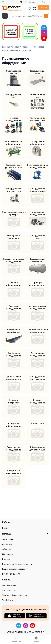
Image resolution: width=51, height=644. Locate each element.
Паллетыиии (37, 423)
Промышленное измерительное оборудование (37, 119)
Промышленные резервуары (37, 260)
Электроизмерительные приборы (14, 213)
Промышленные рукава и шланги (14, 166)
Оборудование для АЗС (14, 72)
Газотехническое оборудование (14, 143)
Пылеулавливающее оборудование (37, 166)
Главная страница (11, 47)
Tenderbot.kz (8, 600)
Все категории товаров (33, 47)
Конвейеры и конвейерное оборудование (14, 331)
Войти (44, 8)
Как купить (7, 544)
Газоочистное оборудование (14, 448)
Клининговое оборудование (37, 213)
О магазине (7, 539)
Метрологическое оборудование (37, 307)
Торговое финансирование (15, 595)
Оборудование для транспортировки (14, 96)
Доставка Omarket (11, 590)
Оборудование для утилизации (37, 378)
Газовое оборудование (14, 284)
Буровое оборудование (37, 401)
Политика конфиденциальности (17, 564)
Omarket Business (10, 585)
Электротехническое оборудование (14, 260)
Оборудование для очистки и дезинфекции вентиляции (14, 190)
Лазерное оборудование (14, 307)
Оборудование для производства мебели (37, 237)
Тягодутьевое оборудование (37, 143)
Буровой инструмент (14, 401)
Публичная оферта (11, 574)
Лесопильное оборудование (37, 354)
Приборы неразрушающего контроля (37, 284)
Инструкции (8, 554)
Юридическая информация (15, 569)
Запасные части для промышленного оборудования (37, 96)
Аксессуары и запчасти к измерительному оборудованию (14, 237)
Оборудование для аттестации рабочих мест (37, 448)
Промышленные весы (37, 72)
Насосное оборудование (14, 119)
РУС (45, 2)
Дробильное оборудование (14, 354)
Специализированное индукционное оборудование (37, 331)
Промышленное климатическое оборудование (14, 378)
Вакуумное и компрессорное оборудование (14, 472)
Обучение (7, 549)
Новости (6, 559)
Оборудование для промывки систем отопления (37, 190)
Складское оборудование (14, 425)
